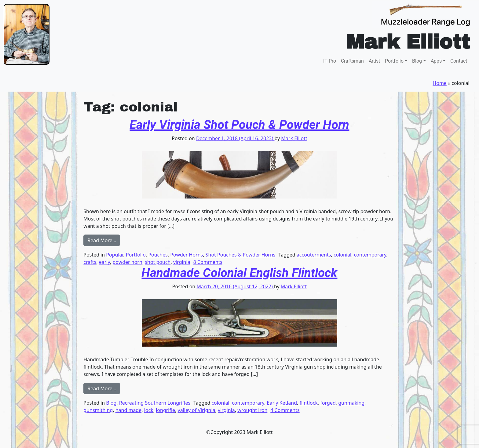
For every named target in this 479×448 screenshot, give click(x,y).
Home (440, 83)
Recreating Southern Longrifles (155, 403)
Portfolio (394, 61)
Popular (115, 255)
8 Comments (208, 262)
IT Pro (330, 61)
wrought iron (252, 410)
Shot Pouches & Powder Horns (241, 255)
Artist (374, 61)
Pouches (158, 255)
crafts (90, 262)
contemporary (370, 255)
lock (149, 410)
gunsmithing (98, 410)
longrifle (165, 410)
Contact (459, 61)
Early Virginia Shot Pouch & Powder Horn (239, 125)
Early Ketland (282, 403)
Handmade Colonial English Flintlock (239, 273)
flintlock (308, 403)
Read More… (104, 240)
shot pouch (158, 262)
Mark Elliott (294, 138)
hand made (129, 410)
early (104, 262)
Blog (417, 61)
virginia (182, 262)
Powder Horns (186, 255)
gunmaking (351, 403)
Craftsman (352, 61)
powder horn (127, 262)
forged (328, 403)
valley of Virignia (197, 410)
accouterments (314, 255)
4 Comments (285, 410)
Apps (436, 61)
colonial (342, 255)
